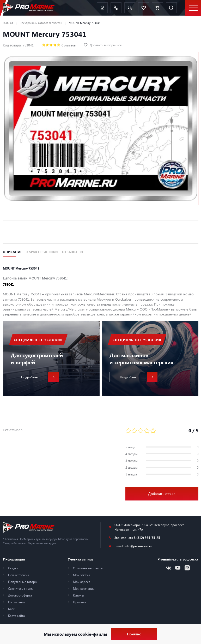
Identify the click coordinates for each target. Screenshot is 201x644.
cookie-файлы (93, 634)
